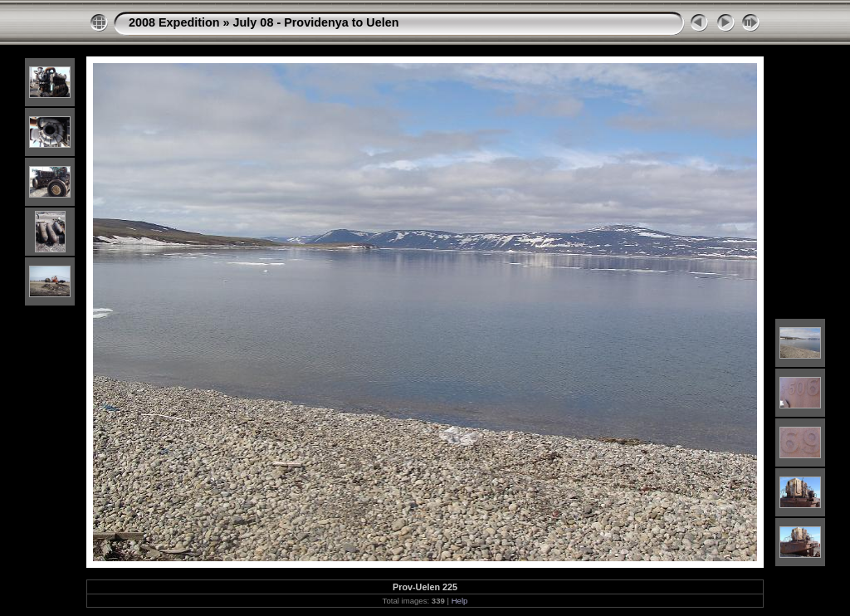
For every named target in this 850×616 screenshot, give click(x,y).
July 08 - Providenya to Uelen (316, 22)
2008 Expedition (174, 22)
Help (460, 601)
